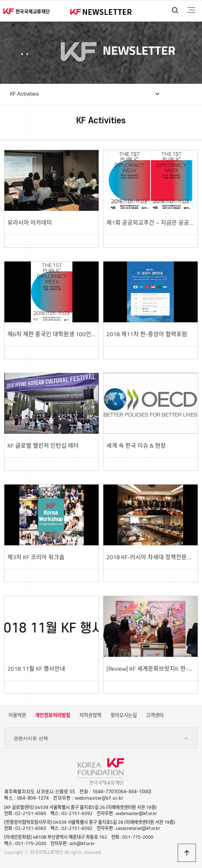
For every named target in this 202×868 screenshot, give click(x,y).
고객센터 (155, 715)
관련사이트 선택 (101, 738)
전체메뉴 (191, 10)
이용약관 (17, 715)
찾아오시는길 (124, 715)
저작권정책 (90, 715)
